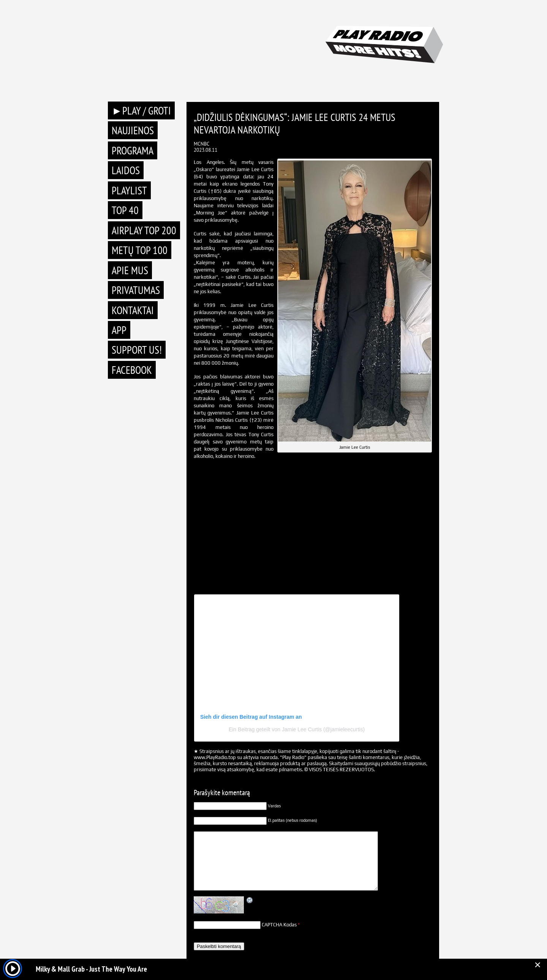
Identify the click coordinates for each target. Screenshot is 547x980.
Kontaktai (133, 310)
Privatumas (136, 290)
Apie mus (130, 270)
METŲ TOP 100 (140, 250)
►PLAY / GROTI (141, 110)
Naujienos (133, 130)
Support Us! (137, 350)
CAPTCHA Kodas (279, 925)
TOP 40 (125, 210)
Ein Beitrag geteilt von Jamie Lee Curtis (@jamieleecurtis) (297, 729)
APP (119, 330)
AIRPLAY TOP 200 (144, 230)
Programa (133, 150)
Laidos (126, 170)
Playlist (129, 190)
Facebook (132, 370)
